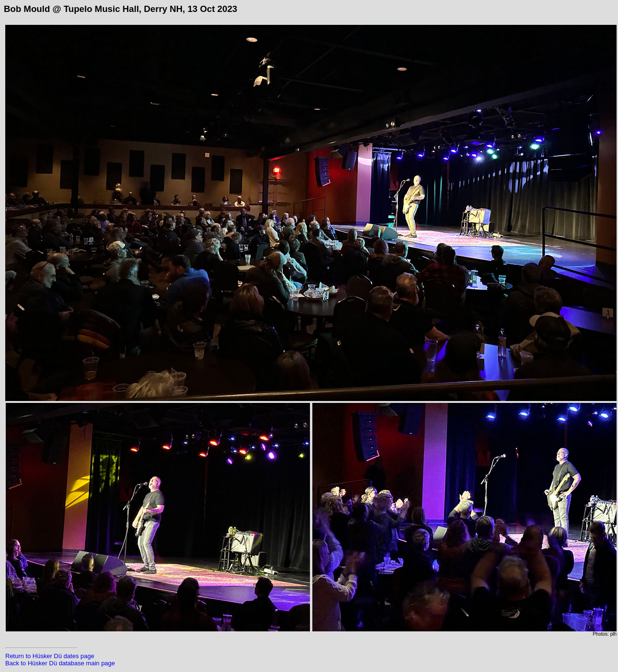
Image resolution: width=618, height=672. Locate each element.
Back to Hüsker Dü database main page (60, 663)
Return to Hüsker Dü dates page (50, 656)
